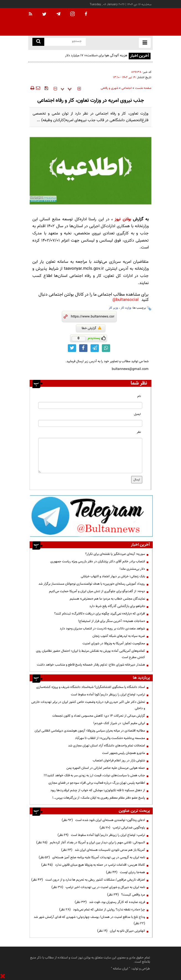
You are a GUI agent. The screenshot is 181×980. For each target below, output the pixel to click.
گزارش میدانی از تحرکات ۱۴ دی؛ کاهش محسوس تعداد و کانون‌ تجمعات (99, 716)
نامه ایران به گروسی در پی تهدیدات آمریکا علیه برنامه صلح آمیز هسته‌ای (92, 857)
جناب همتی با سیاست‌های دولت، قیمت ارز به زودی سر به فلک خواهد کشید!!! (94, 775)
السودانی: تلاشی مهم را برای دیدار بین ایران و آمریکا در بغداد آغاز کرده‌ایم (91, 843)
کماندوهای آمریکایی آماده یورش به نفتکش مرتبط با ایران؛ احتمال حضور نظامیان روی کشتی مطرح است (91, 654)
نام (139, 396)
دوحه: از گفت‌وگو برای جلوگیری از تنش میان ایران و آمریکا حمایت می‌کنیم (97, 591)
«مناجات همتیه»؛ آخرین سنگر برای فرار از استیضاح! (112, 621)
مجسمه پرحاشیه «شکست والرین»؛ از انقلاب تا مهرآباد (110, 738)
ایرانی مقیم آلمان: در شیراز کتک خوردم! (119, 723)
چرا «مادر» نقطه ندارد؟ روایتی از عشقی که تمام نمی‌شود (102, 910)
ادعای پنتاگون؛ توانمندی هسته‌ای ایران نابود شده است (103, 820)
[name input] (90, 405)
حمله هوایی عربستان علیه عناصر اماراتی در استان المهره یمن (105, 768)
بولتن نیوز (123, 219)
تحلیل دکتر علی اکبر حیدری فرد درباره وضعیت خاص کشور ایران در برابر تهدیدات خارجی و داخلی (88, 705)
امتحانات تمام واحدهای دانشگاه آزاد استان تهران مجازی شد (107, 746)
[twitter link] (72, 348)
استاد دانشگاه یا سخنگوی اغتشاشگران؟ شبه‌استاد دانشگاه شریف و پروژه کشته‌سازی (91, 687)
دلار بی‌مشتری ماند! (132, 569)
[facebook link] (83, 348)
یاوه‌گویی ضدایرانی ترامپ (122, 828)
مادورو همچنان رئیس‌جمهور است (124, 753)
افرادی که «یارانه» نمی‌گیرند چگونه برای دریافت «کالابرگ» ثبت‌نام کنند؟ (100, 614)
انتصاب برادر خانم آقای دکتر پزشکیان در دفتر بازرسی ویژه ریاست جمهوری (98, 561)
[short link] (93, 317)
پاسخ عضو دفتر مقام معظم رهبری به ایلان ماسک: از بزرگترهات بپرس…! (99, 798)
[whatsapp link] (106, 348)
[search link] (38, 42)
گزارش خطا (91, 328)
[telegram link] (95, 348)
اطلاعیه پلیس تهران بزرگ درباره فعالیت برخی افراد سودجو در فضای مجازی (97, 783)
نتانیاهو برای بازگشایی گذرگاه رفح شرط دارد (117, 606)
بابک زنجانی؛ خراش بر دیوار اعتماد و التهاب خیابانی (113, 576)
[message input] (90, 455)
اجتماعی (127, 88)
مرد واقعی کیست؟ (126, 895)
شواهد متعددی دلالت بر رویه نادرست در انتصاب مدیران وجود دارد (102, 629)
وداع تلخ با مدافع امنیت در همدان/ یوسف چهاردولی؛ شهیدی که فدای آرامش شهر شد (89, 920)
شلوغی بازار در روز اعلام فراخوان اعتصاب (119, 761)
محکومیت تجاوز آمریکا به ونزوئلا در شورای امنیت (114, 643)
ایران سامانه (121, 969)
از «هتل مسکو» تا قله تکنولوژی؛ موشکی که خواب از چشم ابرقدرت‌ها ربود (98, 790)
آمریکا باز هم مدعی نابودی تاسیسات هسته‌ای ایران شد (103, 850)
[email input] (90, 423)
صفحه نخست (143, 88)
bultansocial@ (126, 300)
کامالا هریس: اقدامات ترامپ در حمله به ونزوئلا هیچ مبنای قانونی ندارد (93, 865)
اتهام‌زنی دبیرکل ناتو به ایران (121, 931)
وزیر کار (113, 308)
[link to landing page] (125, 22)
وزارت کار (126, 308)
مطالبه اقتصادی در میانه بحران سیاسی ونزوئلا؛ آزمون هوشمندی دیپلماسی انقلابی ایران (90, 731)
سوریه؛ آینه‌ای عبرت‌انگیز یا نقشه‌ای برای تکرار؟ (115, 554)
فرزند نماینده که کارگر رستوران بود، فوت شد (110, 902)
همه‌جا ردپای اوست (126, 872)
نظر (139, 432)
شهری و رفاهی (109, 88)
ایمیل (137, 414)
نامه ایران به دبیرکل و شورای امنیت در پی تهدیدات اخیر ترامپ (98, 887)
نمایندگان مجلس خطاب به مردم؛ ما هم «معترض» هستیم (107, 599)
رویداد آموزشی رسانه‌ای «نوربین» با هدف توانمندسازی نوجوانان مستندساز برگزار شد (92, 584)
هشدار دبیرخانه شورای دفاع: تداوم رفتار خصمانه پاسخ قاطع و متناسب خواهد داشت (91, 665)
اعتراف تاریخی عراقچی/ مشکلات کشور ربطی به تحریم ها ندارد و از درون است (88, 880)
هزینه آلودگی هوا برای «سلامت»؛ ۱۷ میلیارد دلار (96, 55)
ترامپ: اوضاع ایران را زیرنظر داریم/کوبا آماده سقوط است (108, 695)
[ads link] (91, 516)
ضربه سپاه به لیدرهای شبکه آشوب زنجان (119, 636)
